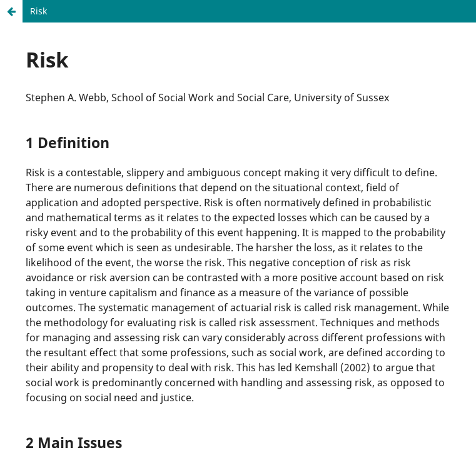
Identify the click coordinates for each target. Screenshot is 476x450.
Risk (38, 11)
